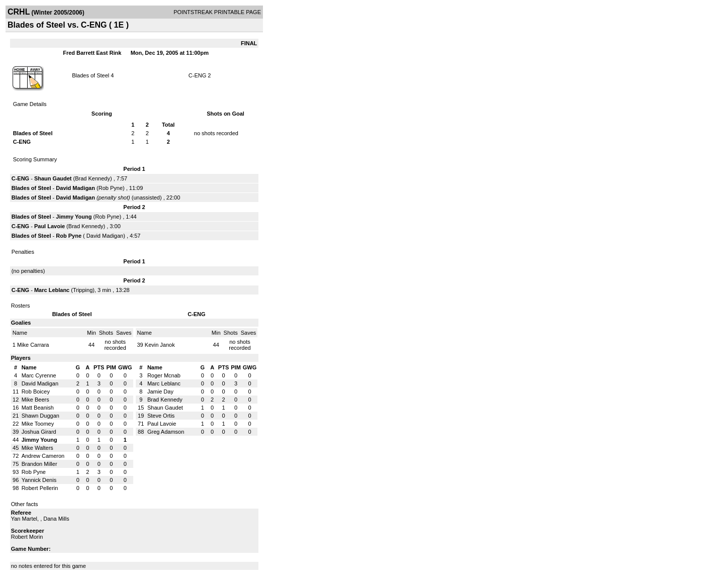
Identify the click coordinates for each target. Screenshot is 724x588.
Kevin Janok (160, 345)
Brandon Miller (39, 464)
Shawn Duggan (40, 416)
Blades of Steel (90, 75)
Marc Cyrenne (39, 375)
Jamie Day (160, 391)
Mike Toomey (38, 424)
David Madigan (75, 188)
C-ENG (198, 75)
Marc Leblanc (52, 290)
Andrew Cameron (43, 456)
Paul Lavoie (50, 226)
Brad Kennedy (93, 178)
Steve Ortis (161, 416)
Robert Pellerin (40, 488)
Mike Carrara (33, 345)
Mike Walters (37, 448)
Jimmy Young (74, 217)
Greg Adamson (166, 432)
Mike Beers (35, 400)
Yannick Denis (39, 480)
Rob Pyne (111, 188)
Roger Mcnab (164, 375)
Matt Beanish (38, 408)
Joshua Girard (39, 432)
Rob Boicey (36, 391)
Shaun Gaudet (53, 178)
